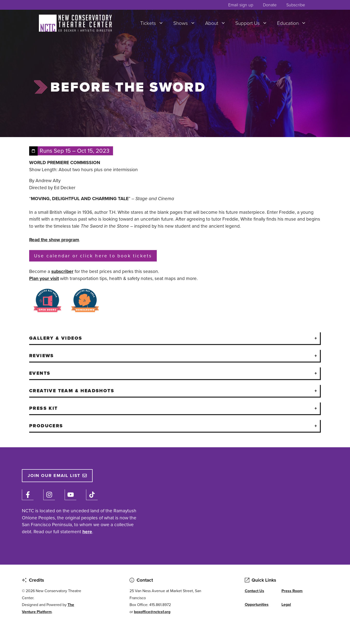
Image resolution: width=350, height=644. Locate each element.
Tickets (154, 23)
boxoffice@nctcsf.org (152, 612)
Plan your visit (44, 278)
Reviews (42, 356)
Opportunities (257, 604)
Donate (270, 5)
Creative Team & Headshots (72, 391)
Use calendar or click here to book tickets (93, 256)
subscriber (62, 271)
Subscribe (296, 5)
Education (294, 23)
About (218, 23)
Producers (46, 426)
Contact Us (254, 591)
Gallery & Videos (56, 338)
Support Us (254, 23)
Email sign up (241, 5)
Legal (286, 604)
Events (40, 373)
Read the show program (54, 240)
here (87, 532)
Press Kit (44, 408)
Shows (187, 23)
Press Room (292, 591)
